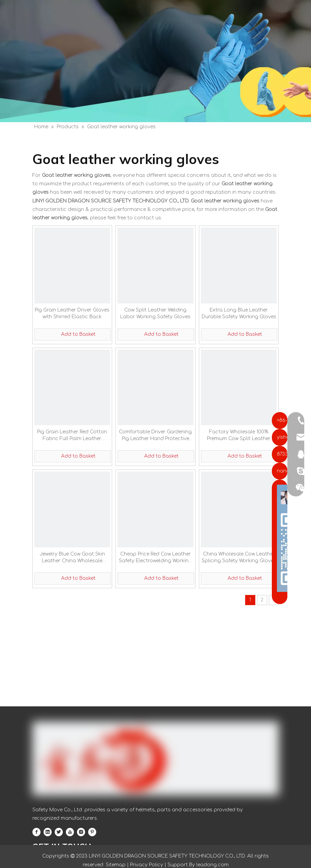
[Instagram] (81, 832)
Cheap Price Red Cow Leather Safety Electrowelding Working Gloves (155, 558)
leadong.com (212, 865)
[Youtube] (70, 832)
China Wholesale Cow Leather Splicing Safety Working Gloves (239, 557)
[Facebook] (36, 832)
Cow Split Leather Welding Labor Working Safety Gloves (155, 313)
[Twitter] (59, 832)
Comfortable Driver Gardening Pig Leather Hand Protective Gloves (155, 436)
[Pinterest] (92, 832)
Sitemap (116, 865)
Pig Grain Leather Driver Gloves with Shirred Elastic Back (72, 313)
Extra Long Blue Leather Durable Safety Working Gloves (239, 313)
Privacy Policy (147, 865)
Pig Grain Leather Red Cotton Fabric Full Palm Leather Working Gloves (72, 436)
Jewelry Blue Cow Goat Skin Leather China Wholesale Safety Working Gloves (72, 558)
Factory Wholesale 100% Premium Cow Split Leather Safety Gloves (239, 436)
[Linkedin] (48, 832)
